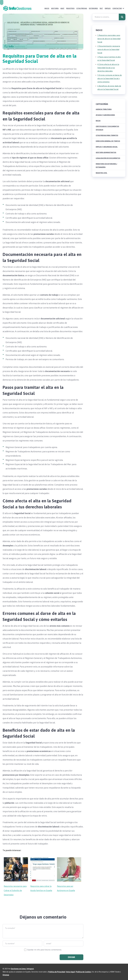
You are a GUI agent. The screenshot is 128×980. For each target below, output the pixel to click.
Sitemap (6, 975)
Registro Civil (101, 173)
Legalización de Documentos (108, 158)
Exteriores (93, 8)
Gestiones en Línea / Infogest (22, 969)
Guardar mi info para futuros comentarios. (45, 950)
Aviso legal (71, 972)
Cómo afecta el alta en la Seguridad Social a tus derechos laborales (108, 68)
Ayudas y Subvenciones (105, 115)
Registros (70, 8)
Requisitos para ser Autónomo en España (66, 888)
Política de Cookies (83, 972)
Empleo (108, 8)
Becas (98, 121)
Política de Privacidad (57, 972)
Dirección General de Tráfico (108, 141)
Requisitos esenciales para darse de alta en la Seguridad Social (109, 39)
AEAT (62, 8)
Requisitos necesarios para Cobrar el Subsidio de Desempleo (15, 890)
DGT (101, 8)
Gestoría (55, 8)
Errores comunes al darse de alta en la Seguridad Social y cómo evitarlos (110, 78)
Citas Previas (82, 8)
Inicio (47, 8)
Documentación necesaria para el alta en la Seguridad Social (109, 49)
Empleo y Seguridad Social (107, 147)
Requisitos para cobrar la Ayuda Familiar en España (41, 888)
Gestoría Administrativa (106, 152)
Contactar (117, 8)
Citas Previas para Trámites (107, 135)
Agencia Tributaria (104, 109)
